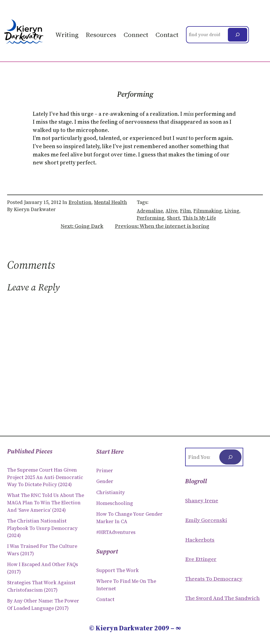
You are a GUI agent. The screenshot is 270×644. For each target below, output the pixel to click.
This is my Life (199, 218)
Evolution (80, 202)
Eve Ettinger (201, 559)
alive (171, 211)
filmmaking (208, 211)
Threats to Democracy (214, 579)
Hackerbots (200, 540)
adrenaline (150, 211)
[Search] (238, 35)
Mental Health (111, 202)
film (185, 211)
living (232, 211)
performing (151, 218)
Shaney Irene (202, 500)
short (173, 218)
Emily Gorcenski (206, 520)
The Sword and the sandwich (222, 598)
